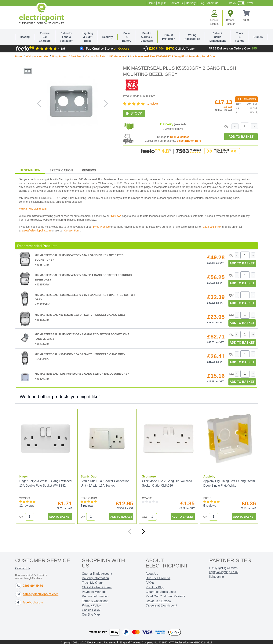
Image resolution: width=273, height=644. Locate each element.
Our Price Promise (158, 577)
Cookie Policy (91, 609)
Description (30, 170)
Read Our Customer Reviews (165, 595)
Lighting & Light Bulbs (88, 37)
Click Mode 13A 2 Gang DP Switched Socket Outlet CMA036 (165, 482)
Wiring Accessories (192, 37)
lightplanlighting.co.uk (224, 571)
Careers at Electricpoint (161, 604)
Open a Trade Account (97, 572)
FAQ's (150, 582)
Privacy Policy (91, 604)
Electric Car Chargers (45, 37)
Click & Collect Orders (97, 586)
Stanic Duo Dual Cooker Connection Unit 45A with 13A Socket (104, 482)
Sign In (162, 3)
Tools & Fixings (240, 37)
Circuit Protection (169, 37)
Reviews (89, 170)
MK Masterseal (118, 56)
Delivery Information (95, 577)
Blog (202, 3)
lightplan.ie (217, 576)
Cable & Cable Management (218, 37)
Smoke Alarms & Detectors (147, 37)
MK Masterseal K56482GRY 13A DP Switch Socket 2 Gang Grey (80, 315)
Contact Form (72, 231)
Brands (258, 37)
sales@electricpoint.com (36, 231)
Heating (25, 37)
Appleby (206, 475)
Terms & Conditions (95, 600)
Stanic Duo (87, 475)
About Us (213, 3)
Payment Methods (94, 591)
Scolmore (147, 475)
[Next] (143, 530)
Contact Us (176, 3)
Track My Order (92, 582)
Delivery (191, 3)
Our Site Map (91, 613)
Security (108, 37)
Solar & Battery (127, 37)
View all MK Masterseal (33, 209)
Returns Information (95, 595)
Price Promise (101, 227)
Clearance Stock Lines (161, 591)
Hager (23, 475)
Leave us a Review (158, 600)
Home (151, 3)
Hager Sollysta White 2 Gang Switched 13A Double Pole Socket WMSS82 (42, 484)
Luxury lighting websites (223, 567)
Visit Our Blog (155, 586)
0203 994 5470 (212, 227)
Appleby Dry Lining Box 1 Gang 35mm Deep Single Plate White (221, 482)
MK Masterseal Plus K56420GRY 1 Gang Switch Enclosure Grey (82, 374)
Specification (61, 170)
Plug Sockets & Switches (67, 56)
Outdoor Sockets (95, 56)
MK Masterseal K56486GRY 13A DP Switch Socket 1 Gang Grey (80, 354)
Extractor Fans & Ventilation (67, 37)
